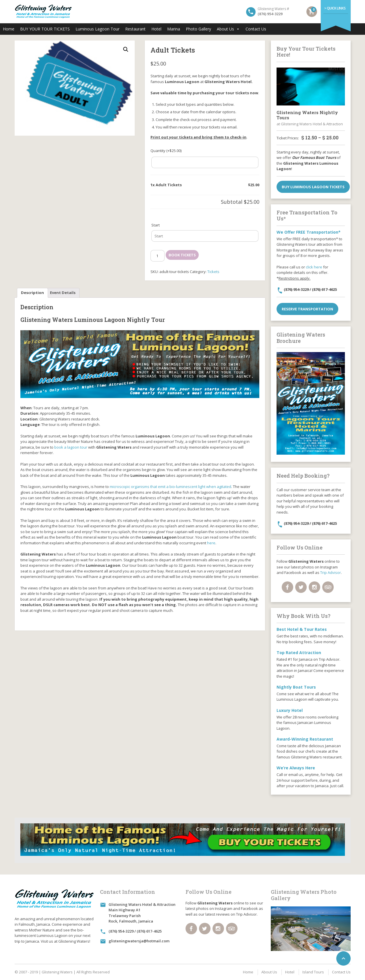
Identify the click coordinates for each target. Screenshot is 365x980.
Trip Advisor (331, 572)
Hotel (156, 29)
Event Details (63, 293)
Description (32, 293)
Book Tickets (182, 255)
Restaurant (135, 29)
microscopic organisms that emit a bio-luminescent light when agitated (170, 487)
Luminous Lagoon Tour (97, 29)
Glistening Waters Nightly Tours (307, 115)
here (211, 543)
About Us (228, 29)
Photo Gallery (198, 29)
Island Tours (313, 972)
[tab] (32, 293)
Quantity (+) (166, 151)
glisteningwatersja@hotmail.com (139, 941)
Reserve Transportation (307, 309)
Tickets (213, 272)
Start (156, 225)
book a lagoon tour (71, 447)
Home (9, 29)
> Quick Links (335, 8)
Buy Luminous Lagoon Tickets (313, 187)
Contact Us (256, 29)
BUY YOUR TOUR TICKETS (45, 29)
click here (314, 267)
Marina (174, 29)
